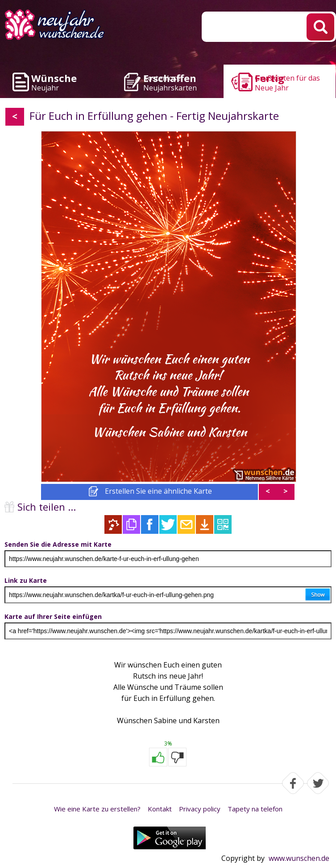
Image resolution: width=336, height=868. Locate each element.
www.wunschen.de (299, 858)
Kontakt (160, 809)
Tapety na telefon (255, 809)
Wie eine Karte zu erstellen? (97, 809)
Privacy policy (200, 809)
